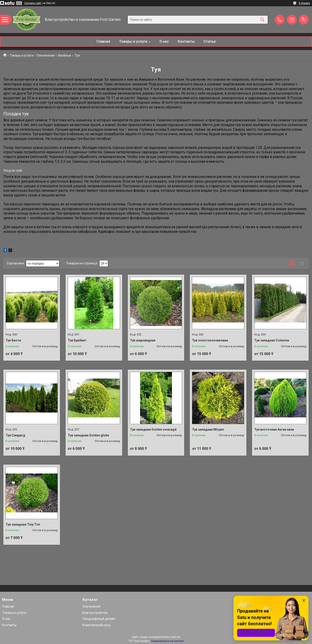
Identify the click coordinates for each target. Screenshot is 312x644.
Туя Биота (13, 340)
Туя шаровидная (143, 340)
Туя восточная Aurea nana (274, 429)
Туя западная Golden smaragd (153, 429)
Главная (103, 41)
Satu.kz (176, 637)
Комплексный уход (96, 625)
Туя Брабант (77, 340)
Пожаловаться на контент (167, 641)
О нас (164, 41)
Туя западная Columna (272, 340)
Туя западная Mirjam (208, 429)
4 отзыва (304, 3)
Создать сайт (33, 3)
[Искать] (262, 20)
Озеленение (46, 55)
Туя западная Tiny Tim (23, 524)
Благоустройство (95, 613)
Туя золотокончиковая (210, 340)
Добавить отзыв (304, 20)
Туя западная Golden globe (88, 435)
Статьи (210, 41)
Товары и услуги (133, 41)
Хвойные (65, 55)
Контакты (186, 41)
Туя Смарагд (15, 435)
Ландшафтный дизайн (99, 619)
